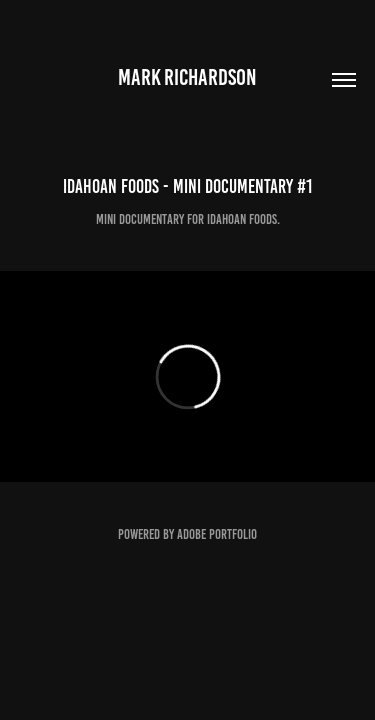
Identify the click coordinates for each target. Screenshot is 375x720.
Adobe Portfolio (217, 534)
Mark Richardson (187, 77)
